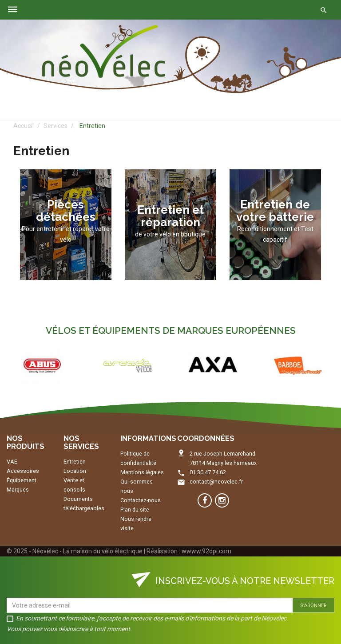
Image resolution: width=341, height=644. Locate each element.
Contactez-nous (141, 500)
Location (75, 471)
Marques (18, 490)
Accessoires (23, 471)
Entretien (75, 462)
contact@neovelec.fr (216, 482)
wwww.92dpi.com (206, 551)
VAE (12, 462)
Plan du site (135, 510)
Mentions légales (142, 472)
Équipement (22, 480)
